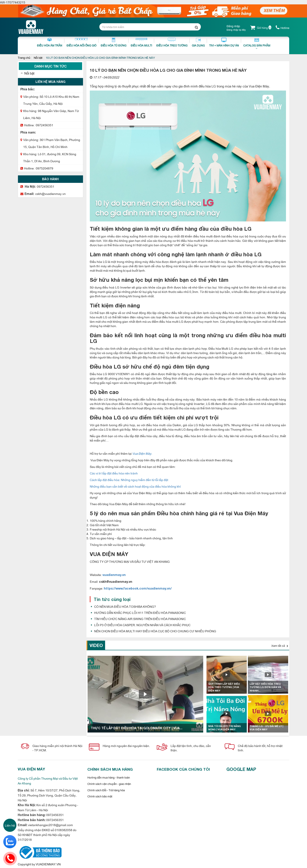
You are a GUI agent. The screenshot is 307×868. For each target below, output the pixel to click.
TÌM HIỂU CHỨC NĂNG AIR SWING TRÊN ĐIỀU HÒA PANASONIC (140, 619)
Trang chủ (24, 57)
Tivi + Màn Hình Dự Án (224, 42)
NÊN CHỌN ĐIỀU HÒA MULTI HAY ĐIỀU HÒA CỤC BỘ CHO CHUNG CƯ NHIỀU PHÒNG (155, 631)
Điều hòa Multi (141, 42)
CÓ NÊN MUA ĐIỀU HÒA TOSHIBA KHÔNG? (125, 606)
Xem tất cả (280, 645)
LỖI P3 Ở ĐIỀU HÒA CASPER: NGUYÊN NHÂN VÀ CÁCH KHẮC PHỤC (142, 625)
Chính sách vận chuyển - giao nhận (109, 784)
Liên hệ (10, 825)
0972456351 (44, 125)
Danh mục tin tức (50, 66)
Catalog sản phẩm (257, 45)
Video (96, 645)
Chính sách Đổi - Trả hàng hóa (106, 790)
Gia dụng (198, 42)
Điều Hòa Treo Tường (172, 42)
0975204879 (44, 168)
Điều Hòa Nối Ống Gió (81, 42)
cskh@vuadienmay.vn (50, 193)
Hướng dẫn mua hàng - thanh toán (109, 777)
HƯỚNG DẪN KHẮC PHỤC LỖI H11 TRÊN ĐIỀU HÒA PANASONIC (140, 612)
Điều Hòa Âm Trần (50, 42)
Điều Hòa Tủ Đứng (114, 42)
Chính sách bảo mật (100, 796)
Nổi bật (38, 57)
